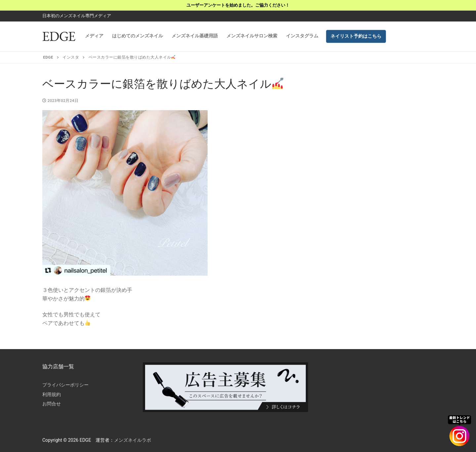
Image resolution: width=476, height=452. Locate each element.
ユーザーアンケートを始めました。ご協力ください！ (238, 5)
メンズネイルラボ (133, 440)
